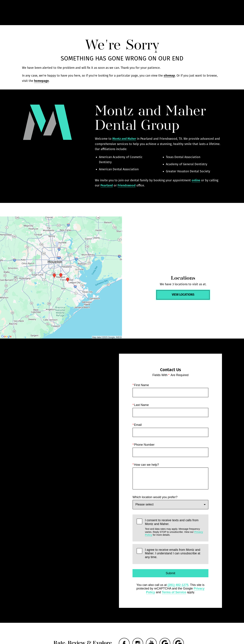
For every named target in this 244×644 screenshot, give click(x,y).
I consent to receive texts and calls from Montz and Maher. (175, 528)
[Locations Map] (61, 278)
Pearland (107, 185)
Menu (215, 13)
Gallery (139, 13)
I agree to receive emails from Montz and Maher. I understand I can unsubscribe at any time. (172, 553)
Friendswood (127, 185)
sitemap (169, 76)
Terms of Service (174, 592)
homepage (41, 81)
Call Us (156, 13)
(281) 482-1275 (178, 585)
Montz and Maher (124, 139)
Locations (175, 13)
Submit (170, 573)
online (196, 180)
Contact (195, 13)
